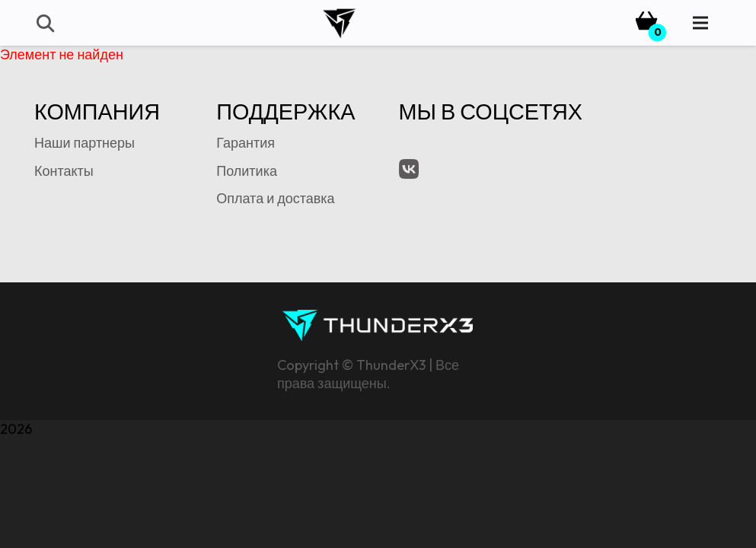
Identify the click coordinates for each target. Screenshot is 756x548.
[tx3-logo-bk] (339, 23)
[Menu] (701, 23)
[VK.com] (409, 169)
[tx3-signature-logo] (378, 325)
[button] (45, 23)
